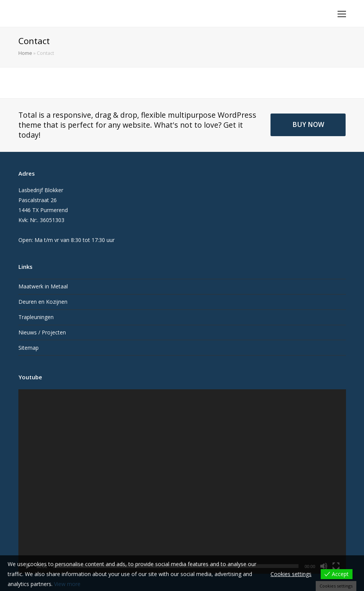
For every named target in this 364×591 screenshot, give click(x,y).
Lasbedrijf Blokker (66, 12)
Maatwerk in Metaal (43, 286)
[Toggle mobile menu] (342, 13)
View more (67, 584)
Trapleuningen (36, 317)
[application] (182, 482)
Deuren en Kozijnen (43, 302)
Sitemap (29, 348)
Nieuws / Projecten (42, 332)
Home (25, 53)
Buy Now (308, 124)
